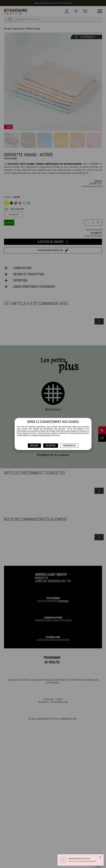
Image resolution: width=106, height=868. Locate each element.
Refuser (34, 446)
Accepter (51, 446)
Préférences (69, 446)
